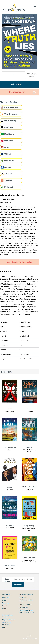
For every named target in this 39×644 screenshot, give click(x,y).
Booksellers (6, 597)
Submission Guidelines (26, 594)
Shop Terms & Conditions (7, 623)
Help (4, 627)
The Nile (8, 180)
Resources (6, 603)
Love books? (7, 580)
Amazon (8, 174)
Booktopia (9, 134)
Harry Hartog (10, 121)
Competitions (6, 594)
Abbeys (8, 167)
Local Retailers (11, 107)
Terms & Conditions (25, 605)
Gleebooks (9, 160)
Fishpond (9, 187)
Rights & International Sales (26, 601)
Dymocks (9, 141)
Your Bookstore (11, 114)
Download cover (17, 92)
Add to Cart (17, 84)
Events (4, 606)
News (4, 609)
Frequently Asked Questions (8, 616)
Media (4, 600)
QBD (6, 147)
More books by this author (20, 262)
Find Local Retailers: (9, 102)
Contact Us (23, 597)
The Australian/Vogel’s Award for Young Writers (27, 611)
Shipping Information (9, 620)
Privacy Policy (24, 608)
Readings (9, 127)
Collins (8, 154)
